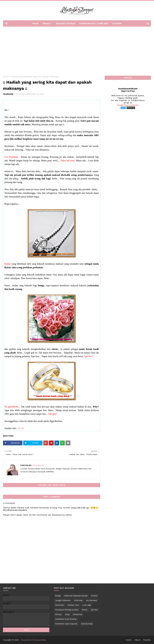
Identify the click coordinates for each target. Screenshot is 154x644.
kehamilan (78, 614)
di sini (21, 428)
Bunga (58, 596)
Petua (85, 610)
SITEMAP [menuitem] (117, 23)
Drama (94, 596)
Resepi (59, 614)
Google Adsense (63, 600)
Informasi (78, 600)
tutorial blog (87, 624)
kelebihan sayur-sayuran (66, 624)
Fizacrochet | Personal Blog (33, 640)
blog (67, 614)
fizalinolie (8, 94)
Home (6, 77)
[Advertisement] (77, 50)
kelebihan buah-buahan (66, 619)
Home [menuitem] (36, 23)
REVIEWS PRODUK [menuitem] (66, 23)
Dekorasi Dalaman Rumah (76, 596)
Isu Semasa (92, 600)
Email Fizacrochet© (128, 105)
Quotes (94, 610)
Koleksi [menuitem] (47, 23)
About (138, 640)
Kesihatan (60, 605)
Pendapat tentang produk (67, 610)
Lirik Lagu (87, 605)
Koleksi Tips (73, 605)
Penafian (147, 640)
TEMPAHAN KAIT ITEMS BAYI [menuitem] (94, 23)
